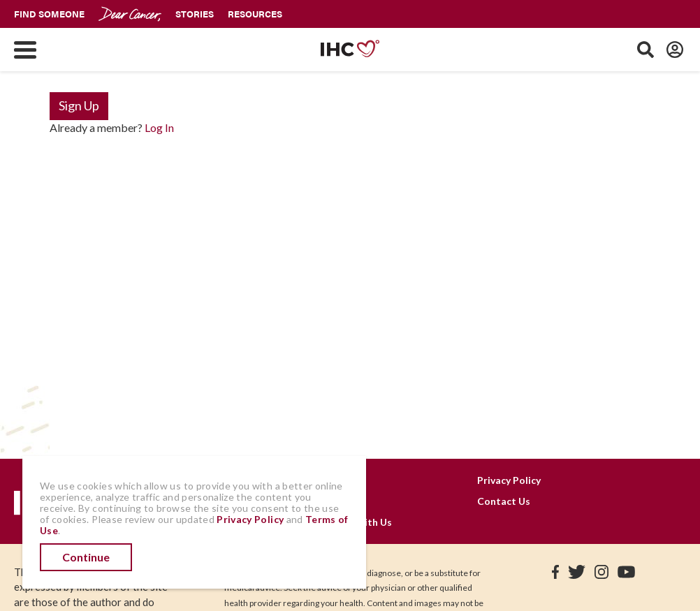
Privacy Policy (509, 480)
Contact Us (504, 501)
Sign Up (79, 105)
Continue (86, 557)
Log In (159, 127)
